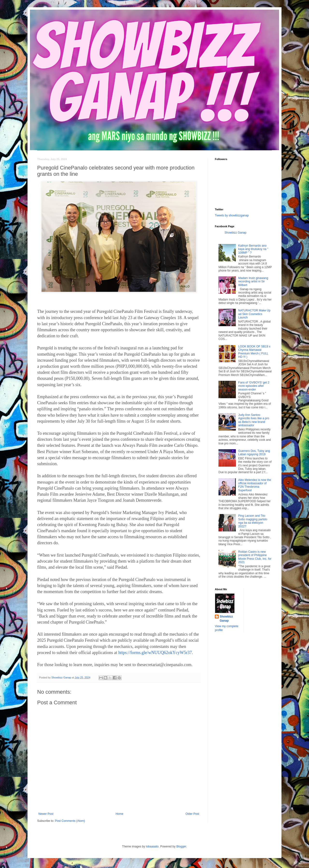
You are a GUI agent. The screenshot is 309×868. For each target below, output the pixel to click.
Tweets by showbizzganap (232, 215)
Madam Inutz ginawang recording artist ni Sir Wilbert (253, 282)
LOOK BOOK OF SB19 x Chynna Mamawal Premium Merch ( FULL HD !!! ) (254, 352)
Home (119, 814)
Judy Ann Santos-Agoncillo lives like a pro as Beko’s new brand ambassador (254, 420)
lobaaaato (152, 846)
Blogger (181, 846)
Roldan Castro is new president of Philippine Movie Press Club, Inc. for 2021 (255, 557)
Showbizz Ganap (235, 233)
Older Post (192, 814)
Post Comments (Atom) (70, 821)
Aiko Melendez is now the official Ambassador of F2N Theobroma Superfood (255, 485)
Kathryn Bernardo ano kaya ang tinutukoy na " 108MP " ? (253, 249)
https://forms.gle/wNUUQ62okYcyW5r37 (155, 653)
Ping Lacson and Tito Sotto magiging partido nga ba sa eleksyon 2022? (253, 521)
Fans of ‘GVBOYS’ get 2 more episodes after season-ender (254, 386)
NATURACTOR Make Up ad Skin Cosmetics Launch (254, 314)
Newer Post (46, 814)
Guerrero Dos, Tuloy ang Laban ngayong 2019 (254, 453)
